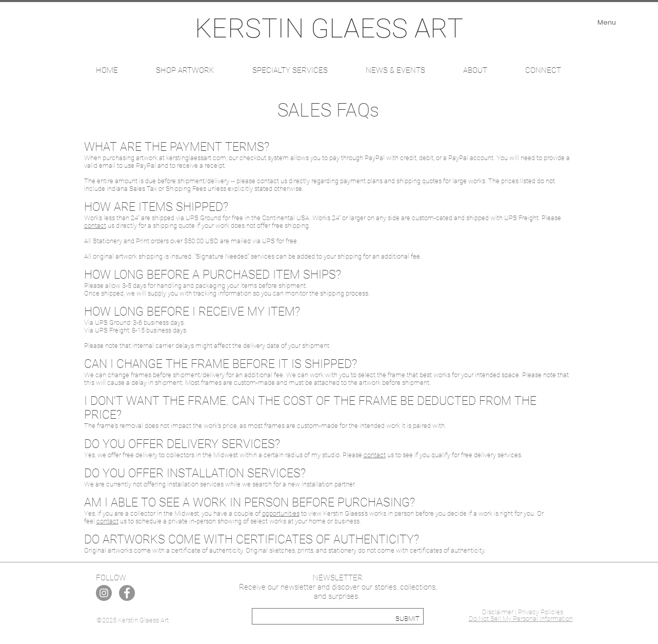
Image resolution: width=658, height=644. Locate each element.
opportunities (281, 513)
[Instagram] (104, 593)
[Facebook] (127, 593)
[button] (185, 70)
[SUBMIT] (408, 619)
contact (95, 226)
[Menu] (607, 22)
